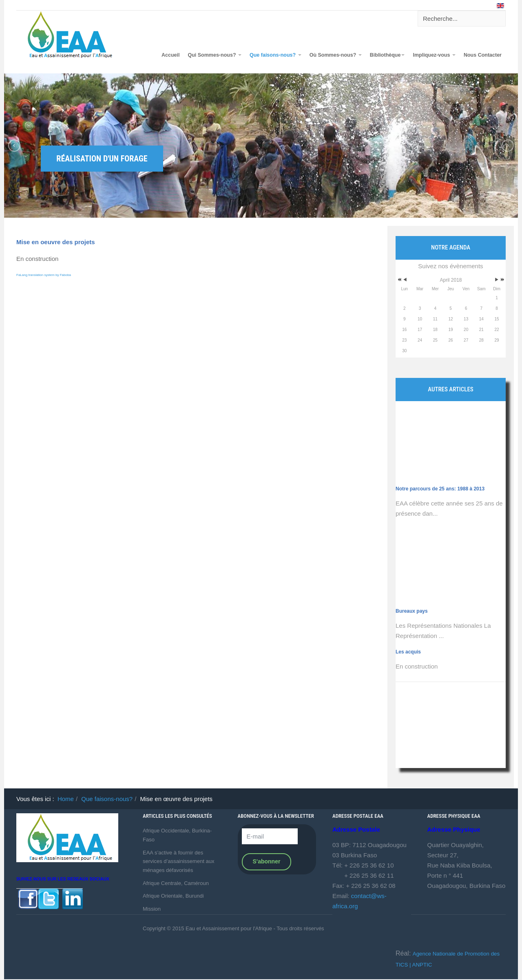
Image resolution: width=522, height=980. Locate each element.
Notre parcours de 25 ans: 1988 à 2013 (440, 458)
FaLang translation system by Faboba (44, 275)
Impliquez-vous (434, 55)
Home (66, 799)
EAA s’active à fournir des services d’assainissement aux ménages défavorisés (179, 861)
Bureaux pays (412, 580)
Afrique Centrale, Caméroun (176, 883)
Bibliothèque (387, 55)
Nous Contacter (483, 55)
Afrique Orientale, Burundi (173, 896)
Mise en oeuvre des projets (56, 242)
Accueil (170, 55)
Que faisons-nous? (275, 55)
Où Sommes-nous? (336, 55)
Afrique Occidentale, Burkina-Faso (177, 835)
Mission (152, 909)
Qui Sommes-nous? (215, 55)
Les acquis (408, 652)
